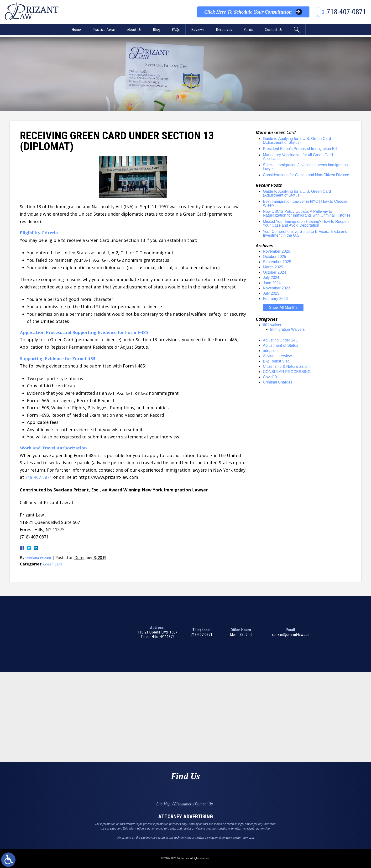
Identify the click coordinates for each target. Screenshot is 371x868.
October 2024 (274, 272)
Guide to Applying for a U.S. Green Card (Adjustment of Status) (297, 141)
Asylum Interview (277, 356)
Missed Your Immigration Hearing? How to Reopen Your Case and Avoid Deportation (306, 223)
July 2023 (271, 293)
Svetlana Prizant (40, 558)
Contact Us (278, 32)
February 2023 (275, 299)
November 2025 (277, 251)
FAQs (176, 32)
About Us (132, 32)
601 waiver (272, 325)
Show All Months (283, 307)
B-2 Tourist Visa (276, 361)
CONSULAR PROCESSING (287, 372)
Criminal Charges (278, 382)
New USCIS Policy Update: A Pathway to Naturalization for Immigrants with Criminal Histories (307, 213)
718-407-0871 (39, 477)
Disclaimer (183, 804)
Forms (252, 32)
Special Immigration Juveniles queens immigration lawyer (305, 167)
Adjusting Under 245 (280, 340)
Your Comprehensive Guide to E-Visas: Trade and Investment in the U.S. (305, 233)
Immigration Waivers (287, 329)
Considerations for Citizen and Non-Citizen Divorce (306, 175)
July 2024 (271, 278)
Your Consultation (241, 12)
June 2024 (272, 283)
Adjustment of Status (281, 345)
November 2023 (277, 288)
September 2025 (277, 262)
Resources (226, 32)
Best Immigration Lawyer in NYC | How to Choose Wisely (305, 203)
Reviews (199, 32)
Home (71, 32)
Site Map (163, 804)
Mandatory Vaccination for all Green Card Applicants (298, 157)
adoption (270, 351)
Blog (156, 32)
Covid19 (270, 377)
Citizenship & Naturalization (286, 366)
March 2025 (273, 267)
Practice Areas (100, 32)
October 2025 (274, 257)
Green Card (53, 564)
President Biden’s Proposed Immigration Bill (300, 149)
